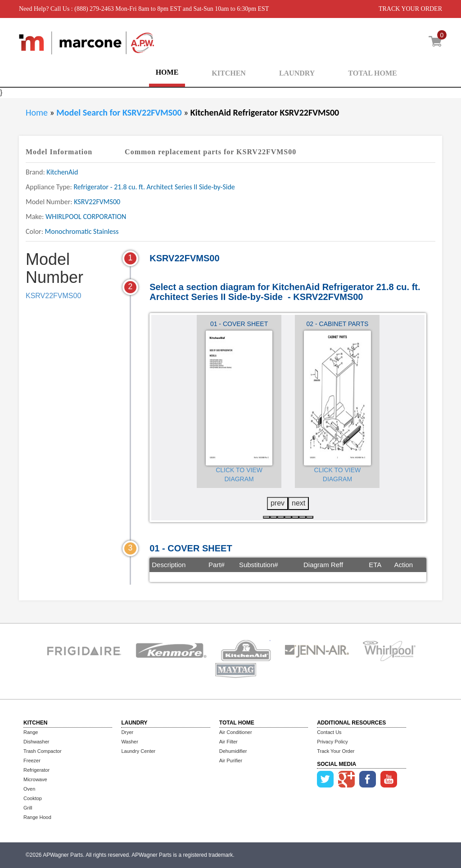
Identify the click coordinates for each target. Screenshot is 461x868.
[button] (267, 517)
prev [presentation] (278, 503)
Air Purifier (231, 761)
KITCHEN (229, 73)
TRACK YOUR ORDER (410, 9)
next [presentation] (298, 503)
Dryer (127, 732)
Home (37, 112)
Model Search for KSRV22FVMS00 (120, 112)
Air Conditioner (236, 732)
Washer (130, 742)
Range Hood (37, 817)
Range (31, 732)
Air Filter (228, 742)
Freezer (32, 761)
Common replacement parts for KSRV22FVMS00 (210, 152)
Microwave (35, 779)
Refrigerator (36, 770)
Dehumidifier (233, 751)
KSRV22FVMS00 (53, 296)
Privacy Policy (332, 742)
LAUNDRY (297, 73)
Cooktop (33, 798)
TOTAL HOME (372, 73)
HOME (167, 72)
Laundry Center (138, 751)
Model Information (59, 152)
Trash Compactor (43, 751)
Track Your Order (336, 751)
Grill (28, 808)
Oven (29, 789)
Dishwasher (36, 742)
